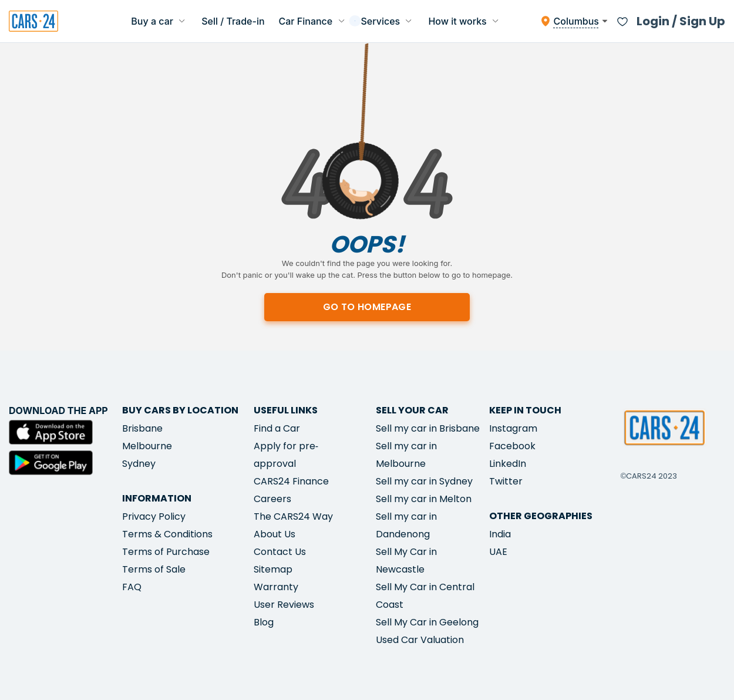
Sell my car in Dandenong (406, 525)
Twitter (506, 481)
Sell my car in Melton (424, 499)
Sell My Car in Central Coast (425, 596)
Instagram (513, 428)
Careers (272, 499)
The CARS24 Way (293, 516)
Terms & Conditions (167, 534)
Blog (264, 622)
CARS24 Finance (291, 481)
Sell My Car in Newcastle (406, 561)
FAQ (132, 587)
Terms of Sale (154, 569)
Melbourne (147, 446)
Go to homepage (367, 307)
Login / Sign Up (681, 21)
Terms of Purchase (166, 552)
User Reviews (284, 605)
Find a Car (277, 428)
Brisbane (142, 428)
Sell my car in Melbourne (406, 455)
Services (388, 21)
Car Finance (313, 21)
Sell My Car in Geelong (427, 622)
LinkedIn (508, 464)
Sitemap (273, 569)
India (500, 534)
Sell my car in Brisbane (428, 428)
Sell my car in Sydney (424, 481)
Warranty (276, 587)
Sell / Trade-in (233, 21)
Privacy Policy (154, 516)
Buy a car (159, 21)
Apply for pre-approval (286, 455)
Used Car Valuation (420, 640)
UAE (498, 552)
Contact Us (280, 552)
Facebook (512, 446)
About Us (275, 534)
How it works (464, 21)
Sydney (139, 464)
